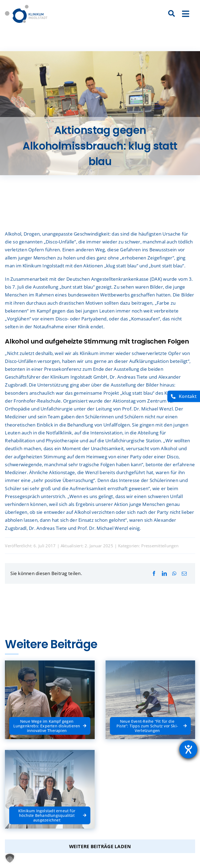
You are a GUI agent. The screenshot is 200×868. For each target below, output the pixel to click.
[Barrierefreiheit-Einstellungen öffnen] (188, 749)
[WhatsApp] (174, 574)
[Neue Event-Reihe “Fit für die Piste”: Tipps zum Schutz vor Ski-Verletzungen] (150, 726)
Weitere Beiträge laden (100, 846)
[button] (10, 858)
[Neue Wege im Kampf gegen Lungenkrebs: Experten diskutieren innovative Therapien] (50, 726)
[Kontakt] (184, 396)
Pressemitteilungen (160, 546)
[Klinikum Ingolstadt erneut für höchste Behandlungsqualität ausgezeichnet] (50, 815)
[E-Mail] (184, 574)
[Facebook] (154, 574)
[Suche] (172, 14)
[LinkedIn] (164, 574)
